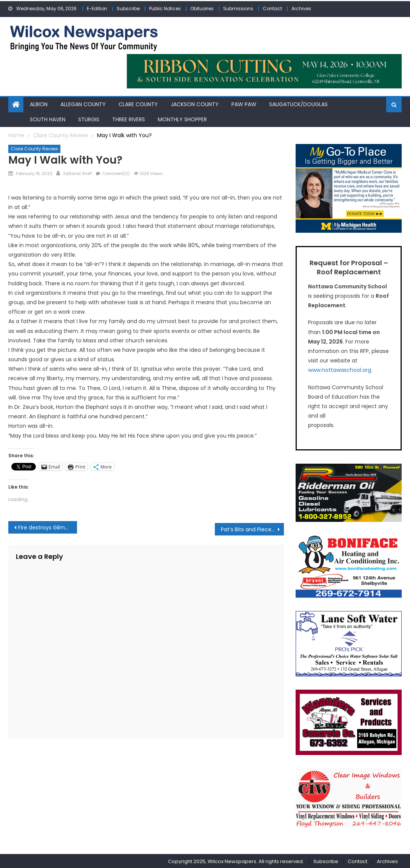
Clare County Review (34, 148)
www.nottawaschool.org (340, 369)
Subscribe (128, 9)
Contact (272, 9)
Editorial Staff (78, 172)
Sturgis (89, 118)
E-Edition (97, 9)
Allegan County (83, 104)
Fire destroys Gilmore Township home (48, 526)
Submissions (238, 9)
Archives (301, 9)
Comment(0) (116, 172)
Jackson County (195, 104)
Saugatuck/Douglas (298, 104)
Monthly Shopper (182, 118)
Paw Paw (244, 104)
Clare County (138, 104)
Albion (39, 104)
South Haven (48, 118)
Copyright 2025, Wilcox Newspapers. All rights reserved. (236, 860)
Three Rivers (129, 118)
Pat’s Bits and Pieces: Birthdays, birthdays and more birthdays (252, 528)
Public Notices (165, 9)
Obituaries (202, 9)
